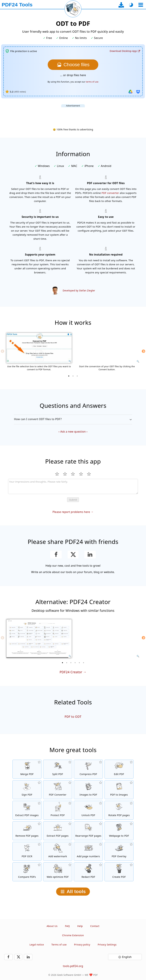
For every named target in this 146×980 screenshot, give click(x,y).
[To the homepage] (17, 5)
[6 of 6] (84, 663)
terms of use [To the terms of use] (92, 82)
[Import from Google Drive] (130, 92)
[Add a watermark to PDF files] (58, 851)
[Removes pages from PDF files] (27, 831)
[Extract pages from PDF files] (58, 831)
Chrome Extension (73, 935)
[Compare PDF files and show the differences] (27, 872)
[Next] (143, 351)
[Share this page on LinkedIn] (90, 555)
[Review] (73, 486)
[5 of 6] (79, 663)
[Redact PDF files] (88, 872)
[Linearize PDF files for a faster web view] (58, 872)
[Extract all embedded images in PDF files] (27, 810)
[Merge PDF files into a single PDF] (27, 769)
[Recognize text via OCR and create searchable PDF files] (27, 851)
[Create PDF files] (119, 872)
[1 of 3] (69, 376)
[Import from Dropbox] (138, 92)
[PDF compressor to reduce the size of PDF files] (88, 769)
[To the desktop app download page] (121, 5)
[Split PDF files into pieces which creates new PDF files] (58, 769)
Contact (95, 926)
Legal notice (37, 945)
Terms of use (59, 945)
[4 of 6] (75, 663)
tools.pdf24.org (73, 966)
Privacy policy (82, 945)
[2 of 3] (73, 376)
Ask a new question (73, 432)
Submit (73, 500)
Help (80, 926)
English (127, 957)
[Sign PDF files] (27, 790)
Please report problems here (71, 512)
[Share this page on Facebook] (56, 555)
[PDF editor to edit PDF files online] (119, 769)
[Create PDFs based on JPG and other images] (88, 790)
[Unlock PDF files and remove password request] (88, 810)
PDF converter (110, 193)
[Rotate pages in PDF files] (119, 810)
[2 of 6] (67, 663)
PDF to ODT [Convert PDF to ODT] (73, 717)
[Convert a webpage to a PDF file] (119, 831)
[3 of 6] (71, 663)
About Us (52, 926)
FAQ (67, 926)
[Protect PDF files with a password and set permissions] (58, 810)
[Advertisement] (73, 115)
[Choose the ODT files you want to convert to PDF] (73, 65)
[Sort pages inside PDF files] (88, 831)
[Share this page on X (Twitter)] (73, 555)
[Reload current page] (73, 9)
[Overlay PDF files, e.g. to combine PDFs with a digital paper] (119, 851)
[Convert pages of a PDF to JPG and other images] (119, 790)
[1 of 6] (63, 663)
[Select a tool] (141, 5)
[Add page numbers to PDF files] (88, 851)
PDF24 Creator (71, 672)
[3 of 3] (77, 376)
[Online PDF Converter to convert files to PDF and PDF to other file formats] (58, 790)
